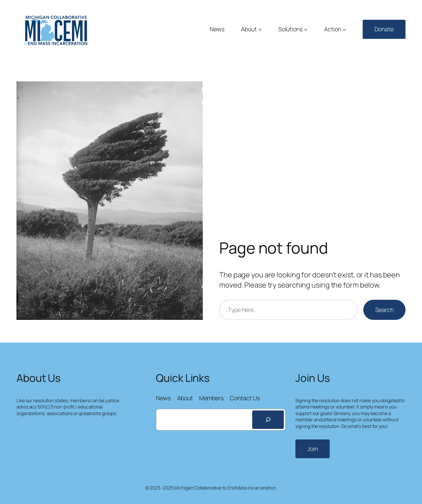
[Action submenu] (344, 29)
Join (313, 449)
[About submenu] (260, 29)
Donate (384, 29)
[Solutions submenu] (306, 29)
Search (384, 310)
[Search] (268, 420)
